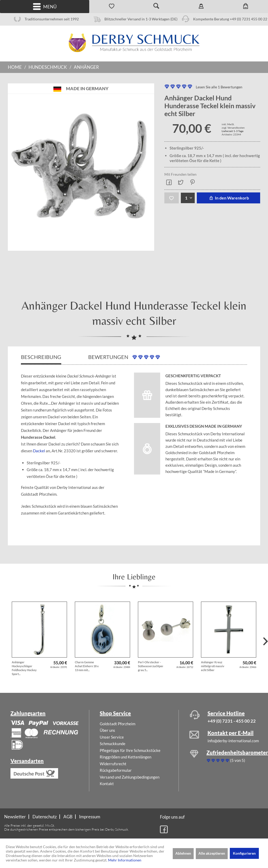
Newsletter (15, 817)
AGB (68, 817)
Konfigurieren (244, 853)
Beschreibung (41, 357)
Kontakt (107, 784)
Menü (45, 7)
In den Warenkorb (228, 198)
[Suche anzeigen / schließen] (156, 7)
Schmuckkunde (113, 744)
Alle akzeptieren (212, 853)
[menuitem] (45, 7)
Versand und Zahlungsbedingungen (130, 777)
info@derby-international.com (233, 741)
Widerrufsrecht (113, 764)
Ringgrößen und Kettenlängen (125, 757)
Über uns (107, 730)
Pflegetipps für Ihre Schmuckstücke (130, 750)
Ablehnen (183, 853)
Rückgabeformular (116, 770)
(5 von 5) (226, 760)
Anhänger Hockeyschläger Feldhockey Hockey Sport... (24, 668)
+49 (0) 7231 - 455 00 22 (232, 721)
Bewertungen (124, 357)
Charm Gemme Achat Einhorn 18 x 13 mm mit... (87, 666)
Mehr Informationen (125, 860)
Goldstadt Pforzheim (118, 724)
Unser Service (112, 737)
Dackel (39, 451)
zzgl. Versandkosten (233, 128)
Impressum (90, 817)
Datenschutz (45, 817)
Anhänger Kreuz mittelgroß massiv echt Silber (213, 666)
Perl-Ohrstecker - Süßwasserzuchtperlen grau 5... (150, 666)
